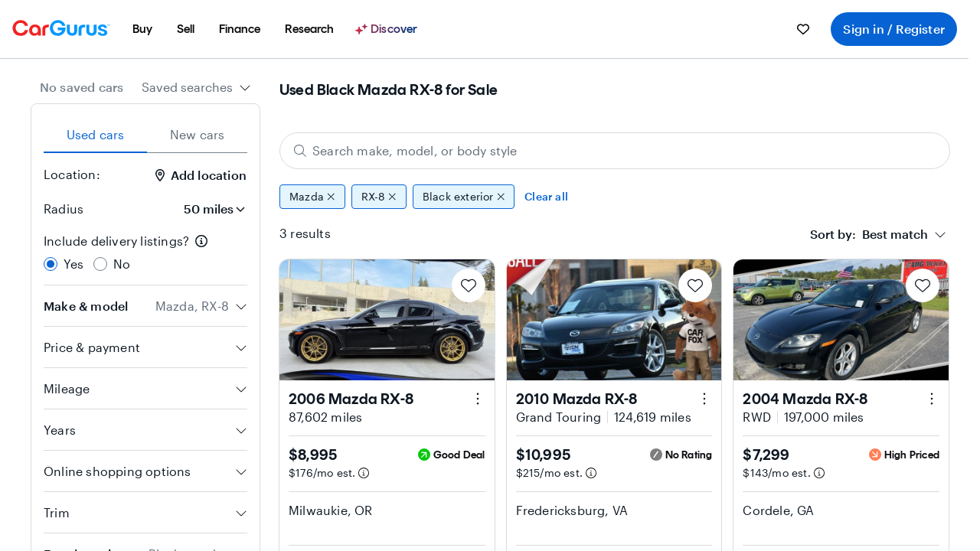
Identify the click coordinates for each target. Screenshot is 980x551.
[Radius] (210, 209)
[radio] (51, 264)
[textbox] (869, 234)
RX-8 (379, 197)
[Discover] (388, 29)
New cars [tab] (198, 134)
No (122, 264)
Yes (74, 264)
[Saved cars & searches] (803, 29)
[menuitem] (142, 29)
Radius (64, 209)
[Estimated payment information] (364, 473)
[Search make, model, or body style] (615, 151)
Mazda (312, 197)
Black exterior (464, 197)
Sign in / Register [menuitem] (894, 29)
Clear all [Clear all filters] (546, 196)
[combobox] (196, 87)
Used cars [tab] (96, 134)
